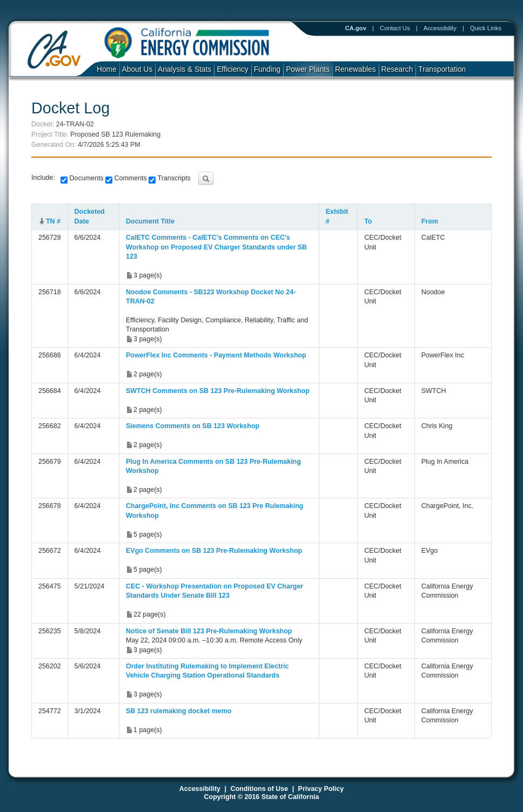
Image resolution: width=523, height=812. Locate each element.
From (430, 221)
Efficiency (232, 69)
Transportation (442, 69)
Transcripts (173, 178)
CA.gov (356, 28)
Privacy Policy (321, 789)
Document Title (150, 221)
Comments (130, 178)
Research (397, 69)
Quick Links (486, 28)
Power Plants (308, 69)
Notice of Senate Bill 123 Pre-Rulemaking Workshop (209, 631)
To (368, 221)
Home (107, 69)
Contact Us (395, 28)
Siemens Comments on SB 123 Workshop (193, 426)
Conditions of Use (259, 789)
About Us (137, 69)
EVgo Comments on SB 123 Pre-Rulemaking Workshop (214, 551)
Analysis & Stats (185, 69)
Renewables (356, 69)
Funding (267, 69)
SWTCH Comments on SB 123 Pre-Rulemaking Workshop (218, 391)
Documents (86, 178)
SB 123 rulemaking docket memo (179, 711)
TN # (53, 221)
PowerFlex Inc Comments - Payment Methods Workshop (216, 355)
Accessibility (440, 28)
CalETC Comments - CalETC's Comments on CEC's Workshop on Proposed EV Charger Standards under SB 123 (216, 247)
